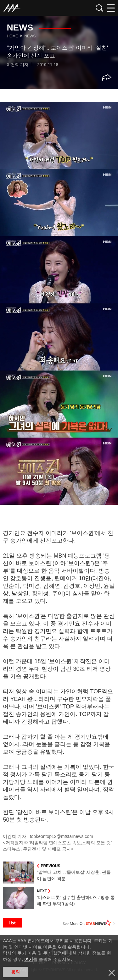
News (30, 36)
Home (12, 36)
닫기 (112, 973)
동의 (15, 972)
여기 (29, 959)
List (12, 923)
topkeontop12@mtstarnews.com (62, 836)
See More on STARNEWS (89, 923)
